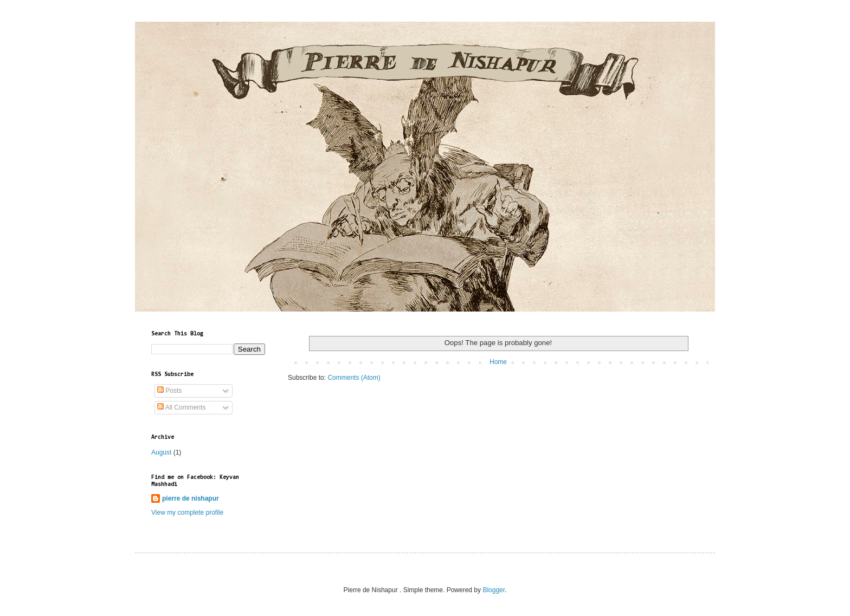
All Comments (181, 407)
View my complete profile (187, 513)
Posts (169, 391)
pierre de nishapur (191, 498)
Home (498, 362)
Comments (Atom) (354, 378)
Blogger (494, 590)
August (161, 452)
